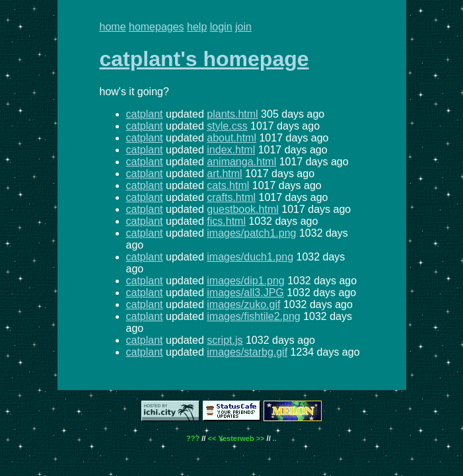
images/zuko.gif (243, 304)
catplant (145, 114)
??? (193, 438)
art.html (224, 174)
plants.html (232, 114)
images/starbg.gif (247, 352)
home (113, 27)
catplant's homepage (204, 59)
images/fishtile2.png (253, 316)
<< (212, 438)
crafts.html (231, 197)
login (221, 27)
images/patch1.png (251, 233)
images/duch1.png (250, 257)
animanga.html (241, 162)
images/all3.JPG (245, 293)
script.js (225, 340)
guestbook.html (243, 209)
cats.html (228, 185)
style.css (227, 126)
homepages (157, 27)
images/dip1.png (245, 281)
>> (261, 438)
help (197, 27)
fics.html (226, 221)
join (243, 27)
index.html (231, 150)
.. (275, 438)
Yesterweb (236, 438)
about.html (231, 138)
